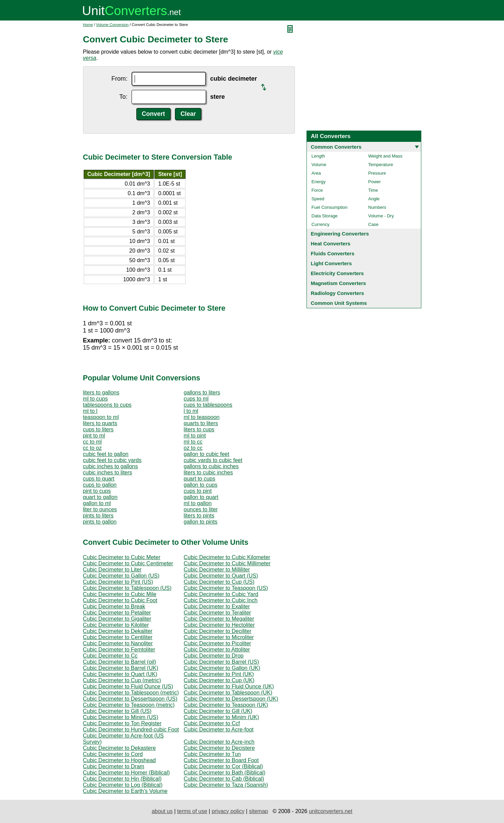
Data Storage (325, 216)
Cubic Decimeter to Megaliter (219, 619)
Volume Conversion (112, 25)
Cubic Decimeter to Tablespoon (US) (127, 588)
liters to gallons (101, 393)
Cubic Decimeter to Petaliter (117, 613)
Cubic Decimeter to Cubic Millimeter (227, 563)
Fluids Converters (333, 253)
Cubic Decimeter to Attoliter (217, 650)
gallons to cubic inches (211, 466)
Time (373, 190)
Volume (319, 165)
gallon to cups (201, 485)
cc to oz (92, 448)
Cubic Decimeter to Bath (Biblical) (225, 773)
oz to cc (193, 448)
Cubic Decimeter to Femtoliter (119, 650)
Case (373, 224)
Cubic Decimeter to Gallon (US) (121, 576)
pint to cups (97, 491)
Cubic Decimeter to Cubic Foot (120, 600)
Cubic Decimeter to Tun (212, 754)
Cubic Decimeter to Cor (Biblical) (223, 766)
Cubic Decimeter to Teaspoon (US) (226, 588)
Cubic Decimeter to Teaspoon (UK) (226, 705)
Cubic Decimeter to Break (114, 606)
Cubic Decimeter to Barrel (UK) (121, 668)
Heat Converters (331, 244)
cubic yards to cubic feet (213, 460)
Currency (321, 224)
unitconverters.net (331, 811)
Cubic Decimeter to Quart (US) (221, 576)
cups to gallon (100, 485)
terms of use (192, 811)
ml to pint (195, 436)
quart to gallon (100, 497)
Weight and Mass (385, 156)
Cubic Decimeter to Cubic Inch (221, 600)
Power (375, 182)
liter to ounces (100, 509)
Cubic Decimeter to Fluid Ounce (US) (128, 686)
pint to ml (94, 436)
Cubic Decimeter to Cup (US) (219, 582)
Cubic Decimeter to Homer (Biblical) (126, 773)
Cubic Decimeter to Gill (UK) (218, 711)
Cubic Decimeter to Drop (214, 656)
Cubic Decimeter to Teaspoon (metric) (129, 705)
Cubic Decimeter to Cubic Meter (122, 557)
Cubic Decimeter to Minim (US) (121, 717)
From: (119, 79)
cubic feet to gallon (106, 454)
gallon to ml (97, 503)
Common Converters (336, 147)
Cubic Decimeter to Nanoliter (118, 643)
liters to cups (199, 429)
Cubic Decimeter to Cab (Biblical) (224, 779)
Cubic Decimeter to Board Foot (221, 760)
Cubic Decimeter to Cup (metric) (122, 680)
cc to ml (92, 442)
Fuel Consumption (330, 207)
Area (316, 173)
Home (88, 25)
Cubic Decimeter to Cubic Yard (221, 594)
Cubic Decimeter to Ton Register (122, 723)
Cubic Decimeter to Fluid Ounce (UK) (229, 686)
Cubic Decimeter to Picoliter (217, 643)
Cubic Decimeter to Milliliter (217, 570)
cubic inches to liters (108, 473)
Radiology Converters (338, 293)
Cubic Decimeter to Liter (112, 570)
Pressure (377, 173)
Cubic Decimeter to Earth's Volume (125, 791)
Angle (374, 199)
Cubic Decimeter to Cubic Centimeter (128, 563)
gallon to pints (201, 522)
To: (123, 97)
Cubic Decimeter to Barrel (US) (222, 662)
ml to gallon (198, 503)
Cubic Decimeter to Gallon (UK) (222, 668)
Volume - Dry (381, 216)
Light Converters (331, 263)
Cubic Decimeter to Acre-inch (219, 742)
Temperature (381, 165)
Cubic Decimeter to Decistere (219, 748)
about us (162, 811)
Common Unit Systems (339, 303)
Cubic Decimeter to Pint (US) (118, 582)
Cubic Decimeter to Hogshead (119, 760)
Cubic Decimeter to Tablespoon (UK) (228, 693)
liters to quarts (100, 423)
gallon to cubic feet (207, 454)
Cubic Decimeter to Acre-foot (219, 730)
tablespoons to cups (107, 405)
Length (318, 156)
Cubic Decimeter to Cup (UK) (219, 680)
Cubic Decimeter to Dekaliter (118, 631)
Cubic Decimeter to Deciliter (218, 631)
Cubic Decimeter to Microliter (219, 637)
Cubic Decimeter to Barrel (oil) (120, 662)
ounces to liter (201, 509)
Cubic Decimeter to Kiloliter (116, 625)
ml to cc (193, 442)
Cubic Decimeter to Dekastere (119, 748)
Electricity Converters (337, 273)
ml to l (90, 411)
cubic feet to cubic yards (112, 460)
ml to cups (96, 399)
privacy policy (228, 811)
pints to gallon (100, 522)
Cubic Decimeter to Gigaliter (117, 619)
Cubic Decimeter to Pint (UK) (219, 674)
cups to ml (196, 399)
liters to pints (199, 516)
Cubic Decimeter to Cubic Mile (120, 594)
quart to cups (200, 479)
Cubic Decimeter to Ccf (212, 723)
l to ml (191, 411)
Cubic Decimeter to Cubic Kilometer (227, 557)
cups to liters (98, 429)
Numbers (377, 207)
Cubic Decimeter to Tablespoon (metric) (131, 693)
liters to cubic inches (208, 473)
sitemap (258, 811)
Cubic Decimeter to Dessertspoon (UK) (231, 699)
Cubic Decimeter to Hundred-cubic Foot (131, 730)
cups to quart (99, 479)
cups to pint (198, 491)
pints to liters (98, 516)
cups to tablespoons (208, 405)
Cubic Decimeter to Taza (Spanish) (226, 785)
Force (317, 190)
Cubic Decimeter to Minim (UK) (221, 717)
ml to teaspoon (202, 417)
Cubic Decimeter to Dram (114, 766)
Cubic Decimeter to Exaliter (217, 606)
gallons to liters (202, 393)
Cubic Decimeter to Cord (113, 754)
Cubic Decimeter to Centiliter (118, 637)
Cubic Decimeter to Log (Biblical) (123, 785)
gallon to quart (201, 497)
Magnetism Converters (339, 283)
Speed (318, 199)
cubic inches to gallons (111, 466)
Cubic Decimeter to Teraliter (217, 613)
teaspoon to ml (101, 417)
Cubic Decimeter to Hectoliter (219, 625)
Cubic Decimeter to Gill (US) (117, 711)
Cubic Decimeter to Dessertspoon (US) (130, 699)
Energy (319, 182)
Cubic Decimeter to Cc (110, 656)
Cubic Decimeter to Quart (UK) (120, 674)
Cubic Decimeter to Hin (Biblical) (122, 779)
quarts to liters (201, 423)
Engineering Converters (340, 234)
